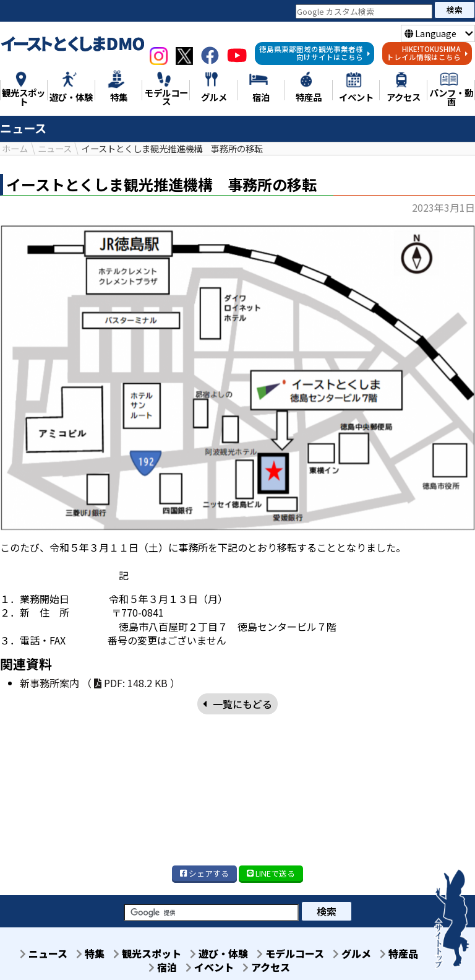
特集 (80, 954)
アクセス (267, 968)
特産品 (407, 954)
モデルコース (291, 954)
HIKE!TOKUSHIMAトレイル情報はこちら (427, 53)
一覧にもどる (237, 704)
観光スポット (140, 954)
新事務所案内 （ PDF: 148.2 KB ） (100, 683)
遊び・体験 (216, 954)
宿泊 (156, 968)
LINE (271, 873)
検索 (455, 10)
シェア (204, 873)
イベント (207, 968)
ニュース (29, 954)
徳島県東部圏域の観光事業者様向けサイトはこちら (315, 53)
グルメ (356, 954)
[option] (237, 378)
